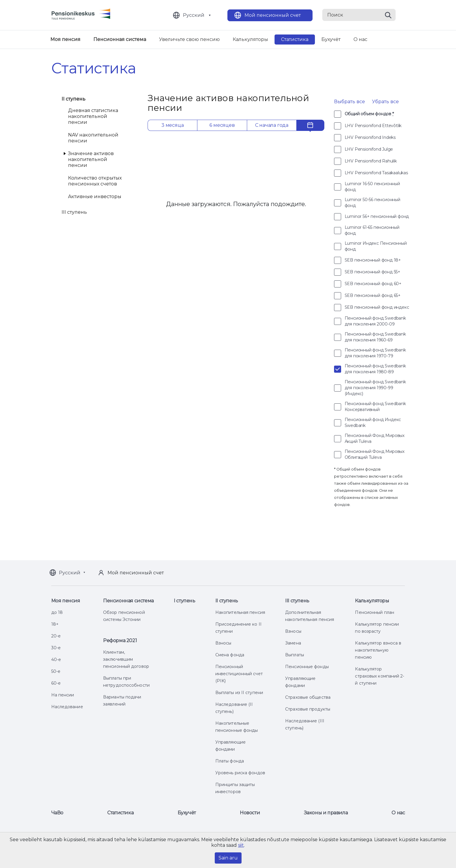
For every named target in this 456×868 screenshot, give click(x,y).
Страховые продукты (308, 709)
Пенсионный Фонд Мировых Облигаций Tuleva (375, 454)
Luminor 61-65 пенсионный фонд (372, 230)
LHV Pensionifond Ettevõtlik (373, 126)
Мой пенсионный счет (273, 15)
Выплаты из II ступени (239, 693)
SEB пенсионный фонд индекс (377, 307)
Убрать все (385, 102)
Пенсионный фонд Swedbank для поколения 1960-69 (375, 337)
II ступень (74, 99)
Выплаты (295, 655)
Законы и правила (326, 813)
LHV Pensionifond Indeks (370, 137)
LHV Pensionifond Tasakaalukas (376, 173)
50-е (56, 671)
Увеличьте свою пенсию (189, 39)
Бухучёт (331, 39)
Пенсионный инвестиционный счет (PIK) (239, 674)
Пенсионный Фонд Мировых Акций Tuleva (375, 438)
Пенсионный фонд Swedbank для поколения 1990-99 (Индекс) (375, 388)
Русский (194, 15)
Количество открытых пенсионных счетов (95, 181)
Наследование (67, 707)
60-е (56, 683)
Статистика (295, 39)
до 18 (57, 612)
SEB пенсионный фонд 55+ (372, 272)
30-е (56, 648)
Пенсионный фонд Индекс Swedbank (373, 423)
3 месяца (172, 125)
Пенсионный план (375, 612)
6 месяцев (222, 125)
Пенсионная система (120, 39)
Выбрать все (350, 102)
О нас (360, 39)
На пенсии (63, 695)
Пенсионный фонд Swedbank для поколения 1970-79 (375, 353)
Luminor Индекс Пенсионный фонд (376, 246)
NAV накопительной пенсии (93, 138)
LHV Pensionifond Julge (369, 149)
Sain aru (228, 858)
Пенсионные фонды (307, 667)
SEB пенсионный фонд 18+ (373, 260)
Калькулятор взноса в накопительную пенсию (378, 650)
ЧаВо (57, 813)
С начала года (272, 125)
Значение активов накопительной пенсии (91, 159)
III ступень (74, 212)
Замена (293, 643)
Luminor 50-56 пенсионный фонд (372, 203)
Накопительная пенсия (240, 612)
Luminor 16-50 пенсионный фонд (372, 187)
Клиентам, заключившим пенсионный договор (126, 659)
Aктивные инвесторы (95, 197)
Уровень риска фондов (240, 773)
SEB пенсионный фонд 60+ (373, 284)
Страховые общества (308, 697)
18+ (55, 624)
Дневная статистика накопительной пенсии (93, 116)
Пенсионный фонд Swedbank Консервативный (375, 407)
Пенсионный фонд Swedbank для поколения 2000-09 (375, 321)
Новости (250, 813)
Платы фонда (230, 761)
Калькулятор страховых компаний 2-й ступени (380, 676)
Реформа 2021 (120, 641)
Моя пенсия (65, 39)
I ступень (184, 601)
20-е (56, 636)
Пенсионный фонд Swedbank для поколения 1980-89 (375, 369)
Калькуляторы (250, 39)
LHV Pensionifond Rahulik (371, 161)
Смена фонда (230, 655)
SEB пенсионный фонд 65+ (373, 295)
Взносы (223, 643)
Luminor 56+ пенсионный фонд (377, 216)
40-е (56, 660)
